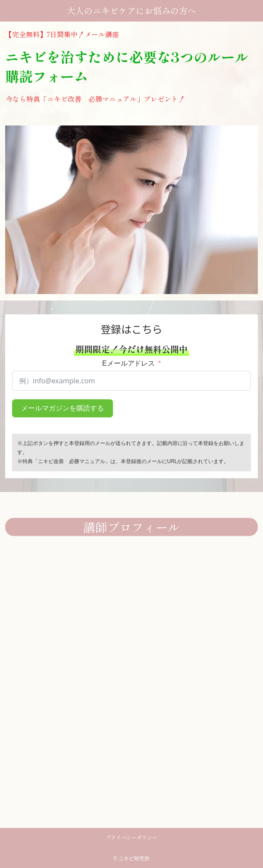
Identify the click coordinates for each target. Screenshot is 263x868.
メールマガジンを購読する (63, 408)
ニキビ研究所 (134, 859)
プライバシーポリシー (131, 837)
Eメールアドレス (129, 363)
